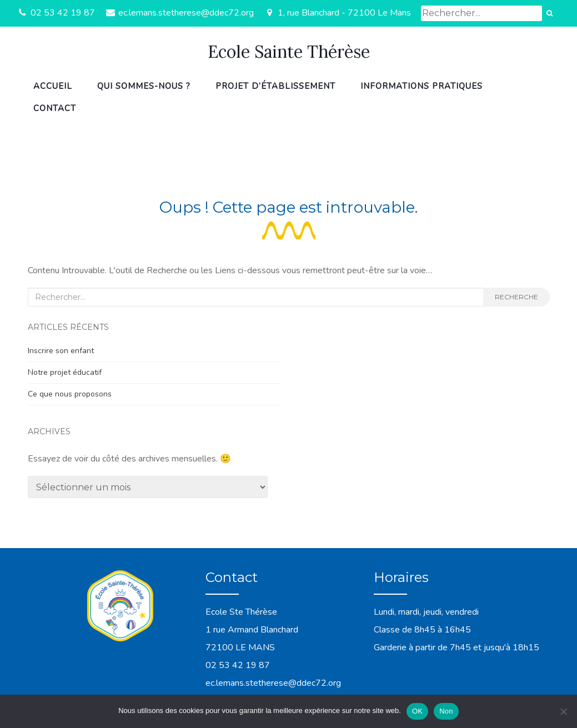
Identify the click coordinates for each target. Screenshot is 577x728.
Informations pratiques (422, 86)
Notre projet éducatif (65, 372)
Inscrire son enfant (61, 351)
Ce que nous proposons (70, 394)
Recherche (516, 297)
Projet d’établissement (275, 86)
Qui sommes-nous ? (144, 86)
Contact (55, 108)
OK (417, 711)
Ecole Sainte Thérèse (289, 52)
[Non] (563, 711)
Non (446, 711)
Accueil (53, 86)
